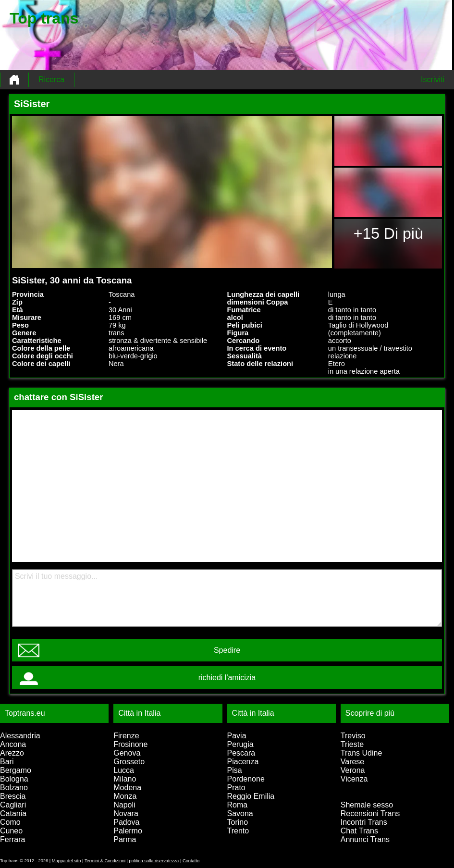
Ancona (13, 744)
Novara (126, 813)
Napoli (124, 805)
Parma (125, 839)
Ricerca (51, 79)
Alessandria (20, 736)
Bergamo (16, 770)
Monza (125, 796)
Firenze (126, 736)
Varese (353, 762)
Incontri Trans (364, 822)
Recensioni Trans (370, 813)
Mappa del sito (67, 861)
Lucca (124, 770)
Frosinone (130, 744)
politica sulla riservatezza (154, 861)
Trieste (352, 744)
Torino (238, 822)
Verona (353, 770)
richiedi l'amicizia (227, 678)
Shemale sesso (367, 805)
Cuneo (11, 831)
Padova (126, 822)
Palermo (128, 831)
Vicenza (354, 779)
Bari (7, 762)
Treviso (353, 736)
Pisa (235, 770)
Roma (238, 805)
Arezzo (12, 753)
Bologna (14, 779)
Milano (125, 779)
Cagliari (13, 805)
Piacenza (243, 762)
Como (10, 822)
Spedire (227, 650)
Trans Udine (362, 753)
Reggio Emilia (251, 796)
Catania (13, 813)
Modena (127, 788)
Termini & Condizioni (105, 861)
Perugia (240, 744)
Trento (238, 831)
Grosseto (129, 762)
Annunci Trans (365, 839)
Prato (236, 788)
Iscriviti (433, 79)
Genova (127, 753)
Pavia (237, 736)
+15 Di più (388, 233)
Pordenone (246, 779)
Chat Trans (359, 831)
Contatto (191, 861)
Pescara (241, 753)
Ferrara (12, 839)
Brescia (13, 796)
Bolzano (14, 788)
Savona (240, 813)
